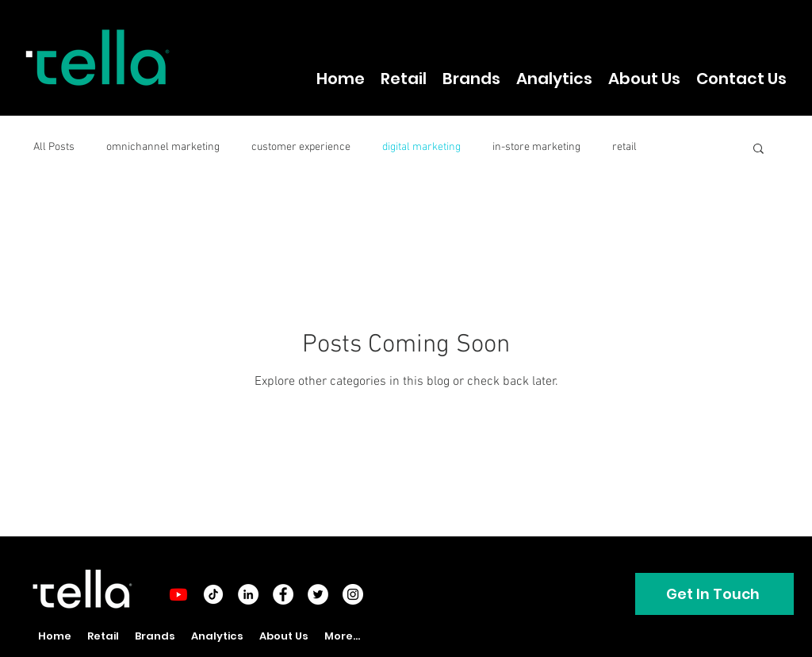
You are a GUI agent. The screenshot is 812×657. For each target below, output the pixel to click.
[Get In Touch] (714, 594)
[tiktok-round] (213, 594)
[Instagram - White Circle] (353, 594)
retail (624, 147)
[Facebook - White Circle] (283, 594)
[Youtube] (178, 594)
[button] (758, 150)
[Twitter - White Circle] (318, 594)
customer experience (301, 147)
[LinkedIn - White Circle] (248, 594)
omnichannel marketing (163, 147)
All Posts (54, 147)
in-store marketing (536, 147)
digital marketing (421, 147)
